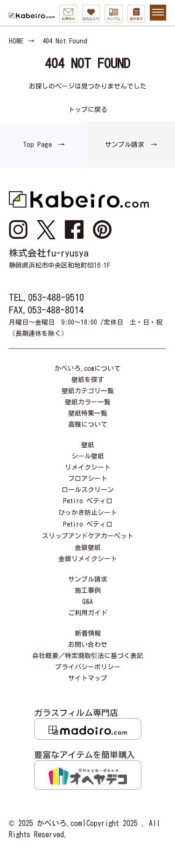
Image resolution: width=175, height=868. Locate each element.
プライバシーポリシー (88, 667)
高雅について (88, 424)
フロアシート (88, 479)
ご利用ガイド (88, 613)
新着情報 (88, 633)
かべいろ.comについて (87, 368)
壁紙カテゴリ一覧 (88, 391)
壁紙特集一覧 (88, 413)
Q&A (87, 602)
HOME (16, 41)
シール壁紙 (88, 456)
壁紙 (88, 445)
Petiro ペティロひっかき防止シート (88, 507)
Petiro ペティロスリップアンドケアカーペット (88, 530)
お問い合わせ (88, 645)
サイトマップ (88, 678)
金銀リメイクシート (88, 559)
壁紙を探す (88, 380)
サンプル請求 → (131, 145)
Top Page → (44, 145)
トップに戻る (88, 110)
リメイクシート (88, 467)
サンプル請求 (88, 579)
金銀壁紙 (88, 548)
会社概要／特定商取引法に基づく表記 (88, 656)
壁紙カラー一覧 (88, 402)
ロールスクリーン (88, 490)
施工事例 (88, 590)
